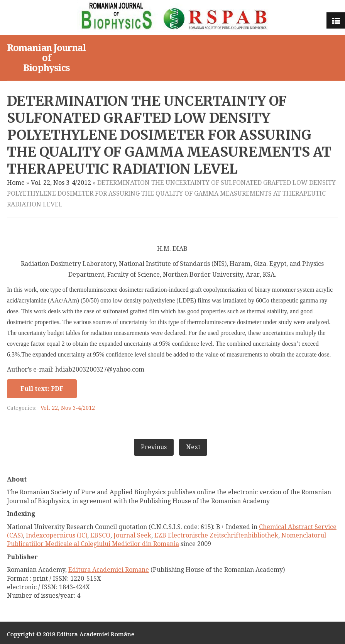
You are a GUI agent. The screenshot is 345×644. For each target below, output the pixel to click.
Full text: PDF (42, 389)
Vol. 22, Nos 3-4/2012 (61, 183)
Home (16, 183)
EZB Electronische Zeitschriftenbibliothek (216, 535)
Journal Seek (132, 535)
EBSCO (100, 535)
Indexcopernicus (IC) (57, 535)
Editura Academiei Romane (109, 570)
